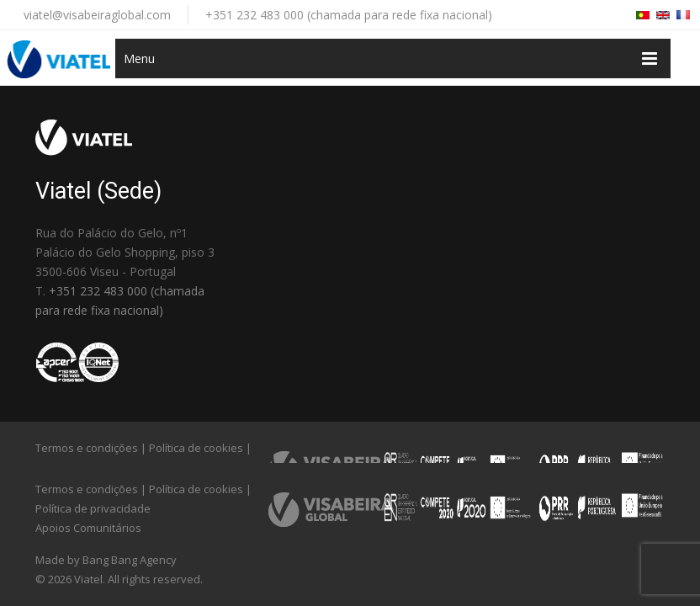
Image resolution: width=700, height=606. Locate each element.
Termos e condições (87, 448)
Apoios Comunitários (88, 528)
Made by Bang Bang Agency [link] (106, 560)
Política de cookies (196, 448)
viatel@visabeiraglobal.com (97, 15)
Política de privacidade (93, 508)
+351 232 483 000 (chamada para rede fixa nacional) (349, 15)
